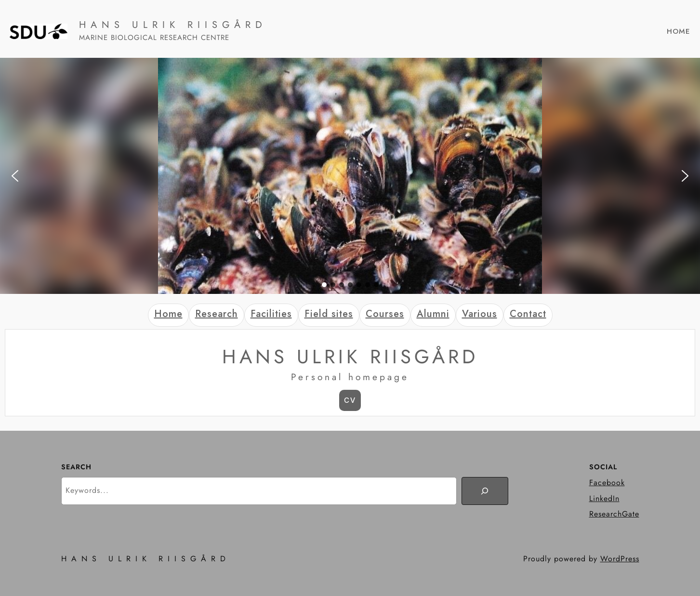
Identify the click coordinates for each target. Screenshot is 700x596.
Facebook (607, 483)
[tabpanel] (350, 372)
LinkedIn (604, 498)
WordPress (620, 559)
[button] (15, 176)
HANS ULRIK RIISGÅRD (173, 25)
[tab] (168, 315)
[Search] (485, 491)
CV (350, 400)
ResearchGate (614, 514)
